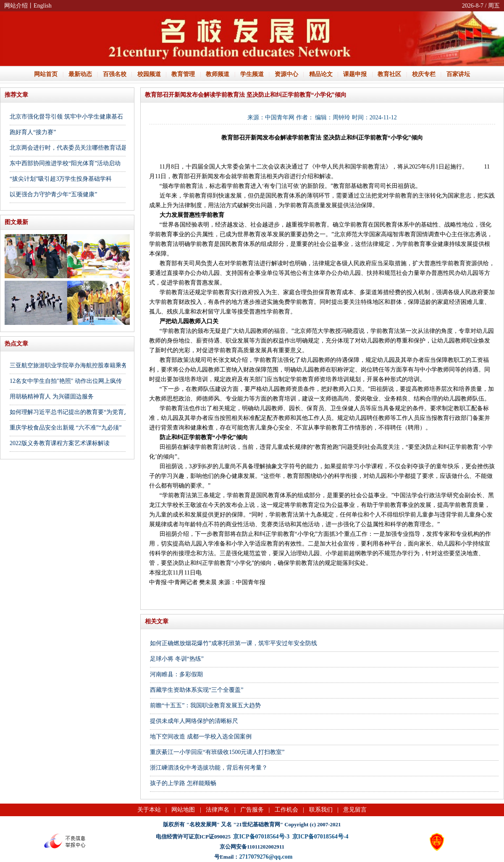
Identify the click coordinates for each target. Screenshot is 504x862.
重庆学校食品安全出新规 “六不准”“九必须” (66, 428)
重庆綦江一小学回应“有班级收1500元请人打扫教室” (217, 752)
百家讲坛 (458, 74)
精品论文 (321, 74)
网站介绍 (16, 6)
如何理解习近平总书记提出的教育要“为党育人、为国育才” (86, 412)
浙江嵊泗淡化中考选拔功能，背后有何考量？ (209, 768)
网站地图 (183, 810)
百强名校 (115, 74)
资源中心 (286, 74)
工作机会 (286, 810)
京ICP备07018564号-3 (261, 837)
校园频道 (149, 74)
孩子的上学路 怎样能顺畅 (183, 783)
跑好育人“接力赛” (33, 132)
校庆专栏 (424, 74)
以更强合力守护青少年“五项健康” (53, 194)
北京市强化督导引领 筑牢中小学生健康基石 (66, 117)
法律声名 (218, 810)
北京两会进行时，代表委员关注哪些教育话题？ (71, 148)
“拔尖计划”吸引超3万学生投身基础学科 (61, 179)
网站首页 (46, 74)
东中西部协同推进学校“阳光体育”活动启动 (65, 163)
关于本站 (149, 810)
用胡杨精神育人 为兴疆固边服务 (52, 397)
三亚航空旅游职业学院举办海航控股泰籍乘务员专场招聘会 (86, 365)
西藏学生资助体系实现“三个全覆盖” (197, 690)
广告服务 (252, 810)
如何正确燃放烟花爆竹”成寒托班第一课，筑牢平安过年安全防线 (234, 643)
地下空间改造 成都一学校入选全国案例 (201, 737)
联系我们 (321, 810)
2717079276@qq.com (266, 857)
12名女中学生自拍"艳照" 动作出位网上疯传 (66, 381)
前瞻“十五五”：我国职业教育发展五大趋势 (205, 705)
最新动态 (80, 74)
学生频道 (252, 74)
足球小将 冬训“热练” (177, 659)
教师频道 (218, 74)
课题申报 (355, 74)
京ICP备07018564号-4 (320, 837)
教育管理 (183, 74)
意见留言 (355, 810)
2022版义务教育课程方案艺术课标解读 (60, 443)
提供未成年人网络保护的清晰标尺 (194, 721)
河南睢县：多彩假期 (176, 674)
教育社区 (389, 74)
